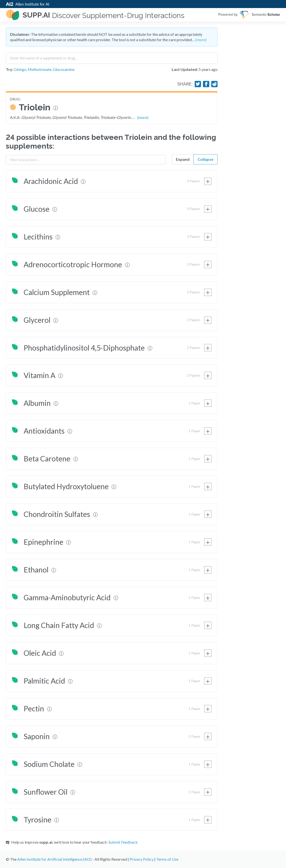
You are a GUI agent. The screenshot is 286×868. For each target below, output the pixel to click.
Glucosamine (64, 69)
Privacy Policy (142, 859)
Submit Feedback (123, 842)
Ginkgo (20, 69)
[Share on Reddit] (214, 84)
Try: (10, 69)
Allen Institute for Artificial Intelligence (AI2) (54, 859)
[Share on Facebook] (206, 84)
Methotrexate (40, 69)
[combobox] (112, 56)
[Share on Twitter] (198, 84)
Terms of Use (167, 859)
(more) (201, 40)
